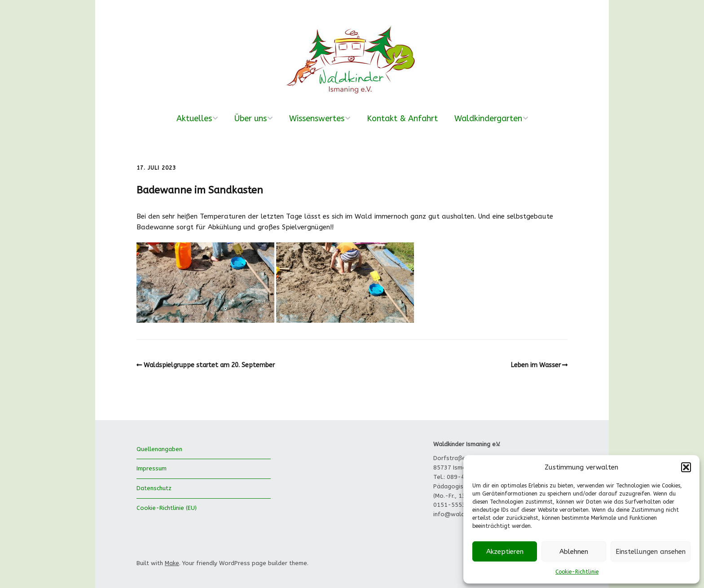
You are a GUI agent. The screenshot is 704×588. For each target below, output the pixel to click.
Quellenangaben (159, 449)
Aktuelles (194, 118)
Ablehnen (574, 552)
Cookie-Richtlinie (577, 572)
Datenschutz (154, 488)
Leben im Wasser (536, 365)
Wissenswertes (317, 118)
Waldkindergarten (488, 118)
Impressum (152, 468)
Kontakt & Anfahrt (402, 118)
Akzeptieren (505, 552)
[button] (686, 467)
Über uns (251, 118)
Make (172, 563)
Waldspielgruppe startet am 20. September (209, 365)
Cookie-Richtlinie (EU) (167, 508)
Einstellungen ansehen (651, 552)
